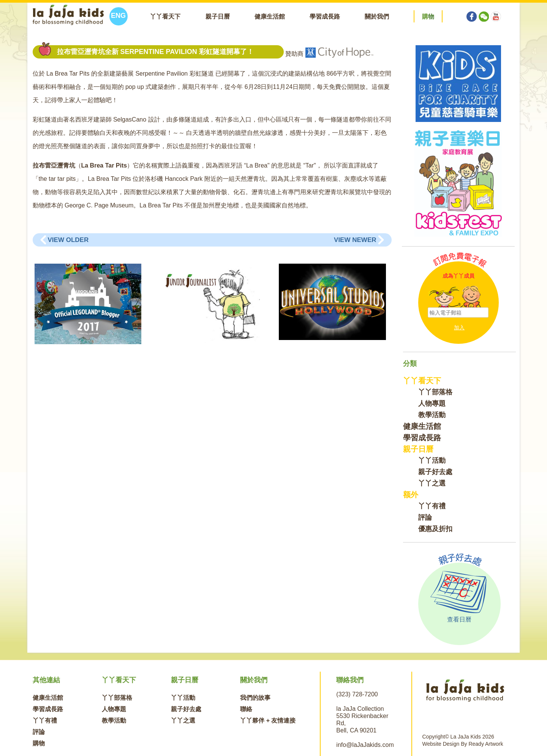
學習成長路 (325, 17)
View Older (68, 240)
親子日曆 (218, 17)
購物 (39, 743)
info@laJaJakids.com (365, 745)
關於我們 (377, 17)
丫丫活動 (432, 460)
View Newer (355, 240)
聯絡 (246, 709)
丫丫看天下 (165, 17)
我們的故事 (255, 698)
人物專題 (432, 403)
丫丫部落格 (435, 392)
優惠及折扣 (435, 529)
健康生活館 (270, 17)
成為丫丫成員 (458, 276)
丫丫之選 (432, 483)
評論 (425, 517)
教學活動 (432, 415)
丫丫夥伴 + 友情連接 (268, 720)
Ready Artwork (486, 744)
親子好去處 (435, 472)
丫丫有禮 (432, 506)
